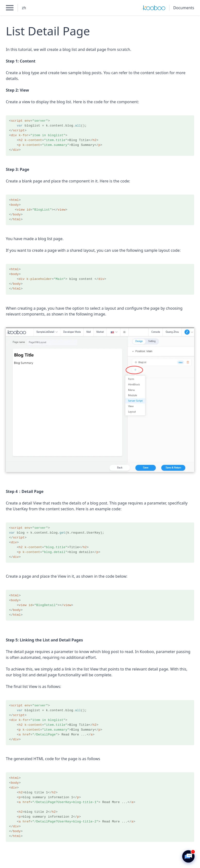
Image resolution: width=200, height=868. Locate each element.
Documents (184, 8)
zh (24, 8)
